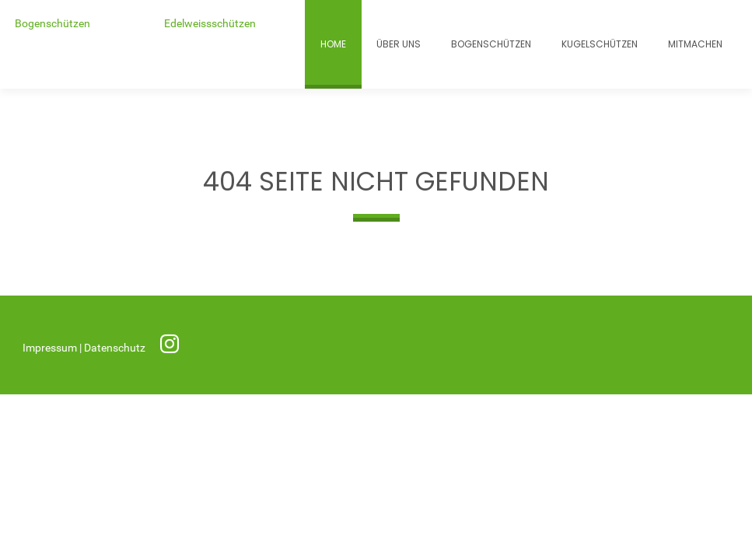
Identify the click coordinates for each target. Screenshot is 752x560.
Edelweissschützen (210, 24)
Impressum (51, 348)
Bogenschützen (52, 24)
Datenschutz (116, 348)
